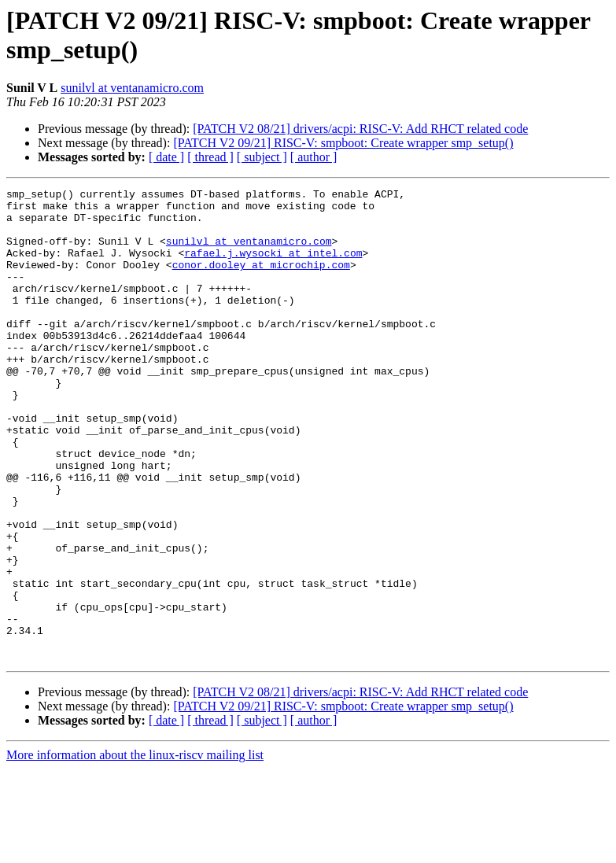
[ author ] (314, 157)
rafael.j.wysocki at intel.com (273, 267)
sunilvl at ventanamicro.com (132, 88)
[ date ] (166, 157)
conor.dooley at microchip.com (261, 281)
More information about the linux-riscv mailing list (135, 849)
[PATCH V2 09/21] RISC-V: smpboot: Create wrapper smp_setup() (343, 143)
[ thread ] (210, 157)
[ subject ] (262, 157)
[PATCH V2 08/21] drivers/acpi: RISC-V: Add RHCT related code (360, 129)
